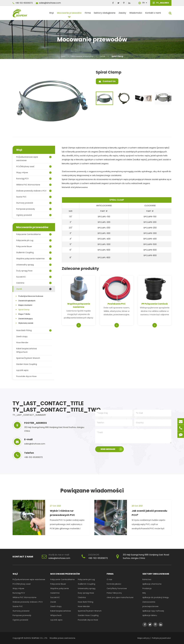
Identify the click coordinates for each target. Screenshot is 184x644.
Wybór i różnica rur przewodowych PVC (62, 513)
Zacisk (102, 56)
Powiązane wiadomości (92, 491)
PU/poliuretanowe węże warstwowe (34, 159)
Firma (88, 14)
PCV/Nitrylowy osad (34, 166)
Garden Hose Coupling (27, 364)
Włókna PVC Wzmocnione (34, 185)
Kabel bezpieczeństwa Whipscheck (27, 350)
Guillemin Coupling (34, 253)
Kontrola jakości (114, 584)
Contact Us (107, 81)
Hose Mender (22, 343)
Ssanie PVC (34, 197)
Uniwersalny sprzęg (34, 265)
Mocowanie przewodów (69, 14)
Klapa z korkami (25, 305)
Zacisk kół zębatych (27, 301)
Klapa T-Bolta (24, 314)
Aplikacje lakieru (150, 615)
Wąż (51, 14)
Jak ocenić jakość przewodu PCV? (149, 513)
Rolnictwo (147, 579)
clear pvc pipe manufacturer (120, 597)
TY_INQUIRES (161, 3)
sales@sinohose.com (48, 3)
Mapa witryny (144, 638)
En (143, 3)
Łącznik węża (22, 370)
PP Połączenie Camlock (155, 304)
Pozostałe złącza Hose (26, 376)
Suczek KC (34, 277)
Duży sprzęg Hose (34, 271)
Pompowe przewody (34, 209)
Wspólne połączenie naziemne (79, 305)
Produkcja (147, 588)
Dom (63, 56)
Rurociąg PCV (34, 179)
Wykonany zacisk (26, 323)
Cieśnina (34, 283)
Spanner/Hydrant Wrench (28, 358)
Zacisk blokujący (26, 319)
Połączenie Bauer (34, 246)
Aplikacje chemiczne (152, 584)
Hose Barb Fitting (34, 330)
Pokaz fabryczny (114, 593)
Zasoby (122, 14)
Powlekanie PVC (117, 304)
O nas (109, 579)
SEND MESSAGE (112, 449)
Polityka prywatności (161, 638)
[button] (169, 98)
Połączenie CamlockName (34, 234)
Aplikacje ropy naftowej (153, 611)
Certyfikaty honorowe (117, 588)
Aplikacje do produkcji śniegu (156, 597)
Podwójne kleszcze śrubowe (31, 296)
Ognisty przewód (34, 215)
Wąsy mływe (34, 173)
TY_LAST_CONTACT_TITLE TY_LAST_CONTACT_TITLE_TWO (50, 407)
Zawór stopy (22, 336)
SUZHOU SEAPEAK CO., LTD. (35, 638)
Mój (144, 593)
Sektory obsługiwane (105, 14)
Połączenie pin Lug (34, 240)
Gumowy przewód (34, 203)
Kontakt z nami (153, 14)
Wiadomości (136, 14)
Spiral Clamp (117, 56)
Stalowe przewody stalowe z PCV (34, 191)
